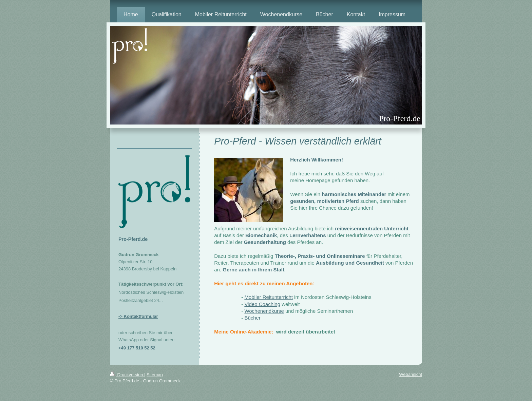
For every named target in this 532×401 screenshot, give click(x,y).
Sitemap (155, 375)
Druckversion (127, 375)
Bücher (252, 318)
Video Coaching (262, 304)
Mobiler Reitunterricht (269, 297)
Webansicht (411, 374)
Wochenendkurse (264, 311)
